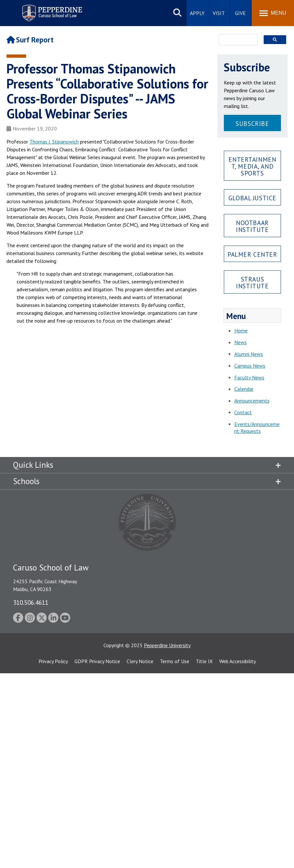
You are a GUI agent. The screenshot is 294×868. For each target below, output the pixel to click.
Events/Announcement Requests (257, 427)
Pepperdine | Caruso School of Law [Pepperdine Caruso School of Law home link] (51, 9)
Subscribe (252, 123)
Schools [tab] (26, 481)
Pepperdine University (167, 645)
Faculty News (249, 377)
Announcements (252, 401)
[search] (236, 40)
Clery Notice (140, 661)
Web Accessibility (238, 661)
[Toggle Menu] (273, 13)
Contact (243, 412)
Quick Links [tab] (33, 465)
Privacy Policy (53, 661)
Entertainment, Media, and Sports (252, 166)
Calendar (244, 389)
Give (240, 13)
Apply (197, 13)
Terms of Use (175, 661)
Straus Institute (252, 282)
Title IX (204, 661)
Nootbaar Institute (252, 226)
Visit (219, 13)
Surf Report (30, 40)
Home (241, 330)
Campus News (250, 366)
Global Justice (252, 198)
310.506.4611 (31, 602)
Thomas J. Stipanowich (54, 142)
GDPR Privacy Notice (97, 661)
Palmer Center (252, 254)
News (240, 342)
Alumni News (249, 354)
